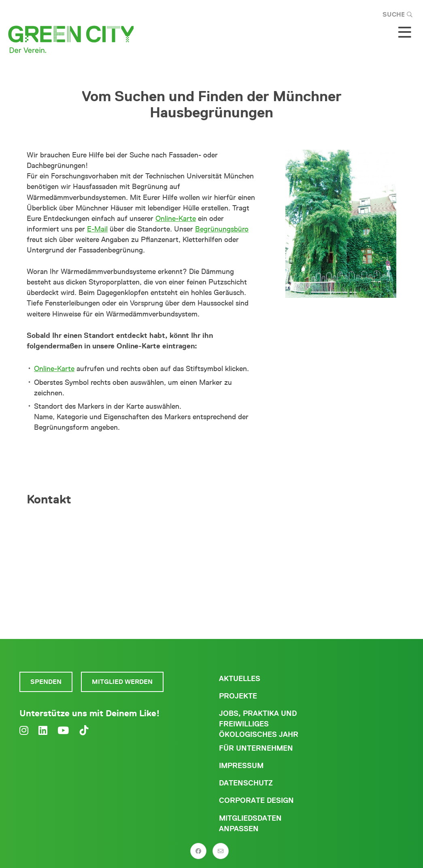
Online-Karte (176, 219)
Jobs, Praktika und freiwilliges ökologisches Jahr (259, 724)
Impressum (241, 766)
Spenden (46, 682)
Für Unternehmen (256, 748)
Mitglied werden (122, 682)
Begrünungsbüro (222, 229)
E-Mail (97, 229)
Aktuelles (240, 679)
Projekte (238, 696)
